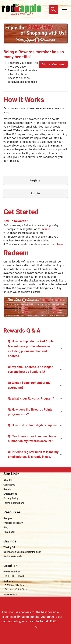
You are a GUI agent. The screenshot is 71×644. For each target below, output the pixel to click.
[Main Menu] (65, 9)
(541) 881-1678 (14, 576)
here (47, 229)
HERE (52, 621)
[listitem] (8, 480)
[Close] (36, 627)
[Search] (53, 9)
